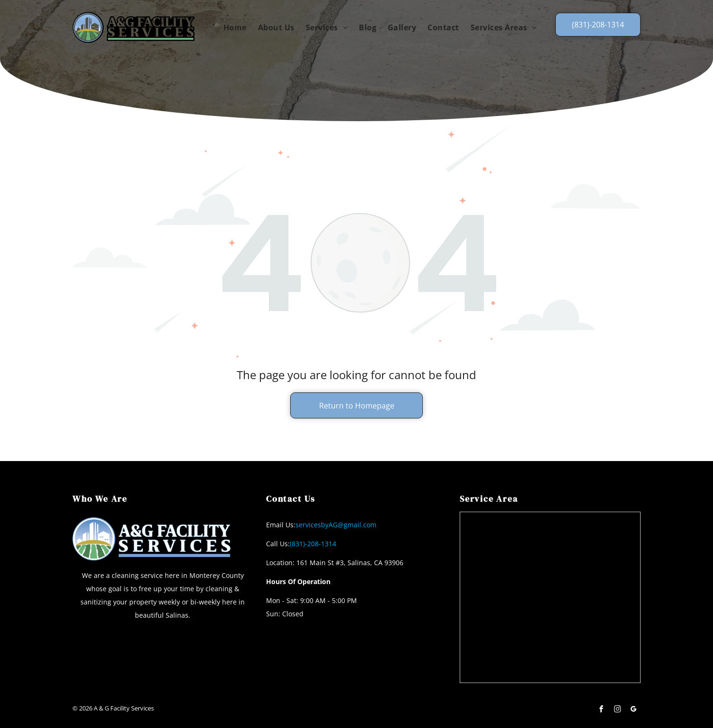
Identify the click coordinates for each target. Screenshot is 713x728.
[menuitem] (235, 27)
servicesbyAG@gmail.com (336, 525)
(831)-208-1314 (313, 544)
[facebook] (601, 710)
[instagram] (617, 710)
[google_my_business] (633, 710)
